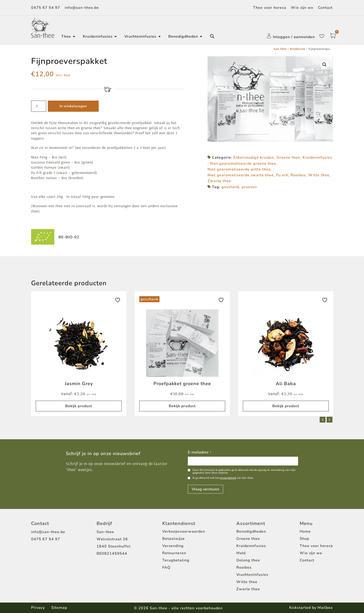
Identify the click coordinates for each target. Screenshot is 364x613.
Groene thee (288, 157)
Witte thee (319, 175)
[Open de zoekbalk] (212, 36)
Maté (241, 553)
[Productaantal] (39, 106)
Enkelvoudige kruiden (254, 157)
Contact (325, 8)
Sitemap (60, 608)
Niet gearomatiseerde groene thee (243, 164)
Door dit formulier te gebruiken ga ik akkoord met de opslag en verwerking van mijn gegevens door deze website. (244, 471)
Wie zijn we (302, 8)
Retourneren (174, 553)
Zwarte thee (219, 181)
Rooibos (298, 175)
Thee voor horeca (270, 8)
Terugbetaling (176, 560)
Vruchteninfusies (252, 575)
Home (305, 531)
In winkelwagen (73, 106)
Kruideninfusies (317, 157)
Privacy (38, 608)
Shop (304, 539)
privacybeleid (228, 478)
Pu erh (282, 175)
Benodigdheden (251, 531)
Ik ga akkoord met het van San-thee (223, 478)
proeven (249, 187)
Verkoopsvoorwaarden (184, 531)
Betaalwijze (174, 539)
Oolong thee (248, 560)
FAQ (166, 567)
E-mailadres (199, 452)
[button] (325, 65)
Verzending (173, 546)
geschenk (230, 187)
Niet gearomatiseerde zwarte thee (241, 175)
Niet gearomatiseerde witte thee (239, 169)
